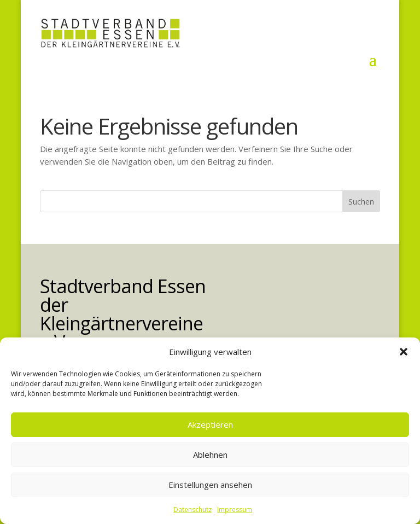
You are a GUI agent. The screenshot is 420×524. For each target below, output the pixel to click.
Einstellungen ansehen (210, 485)
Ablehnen (210, 455)
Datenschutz (192, 510)
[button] (404, 352)
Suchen (361, 202)
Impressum (235, 510)
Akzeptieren (210, 424)
